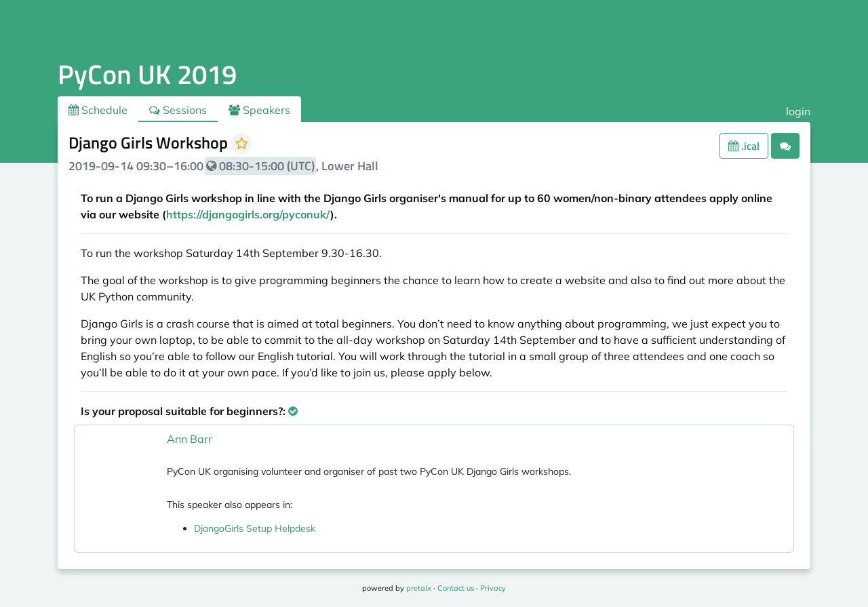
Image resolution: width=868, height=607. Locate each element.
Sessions (178, 110)
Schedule (98, 110)
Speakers (259, 110)
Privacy (493, 588)
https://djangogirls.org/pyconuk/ (248, 214)
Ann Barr (190, 439)
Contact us (456, 588)
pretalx (419, 588)
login (798, 111)
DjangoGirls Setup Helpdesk (255, 528)
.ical (744, 146)
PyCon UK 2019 (147, 74)
